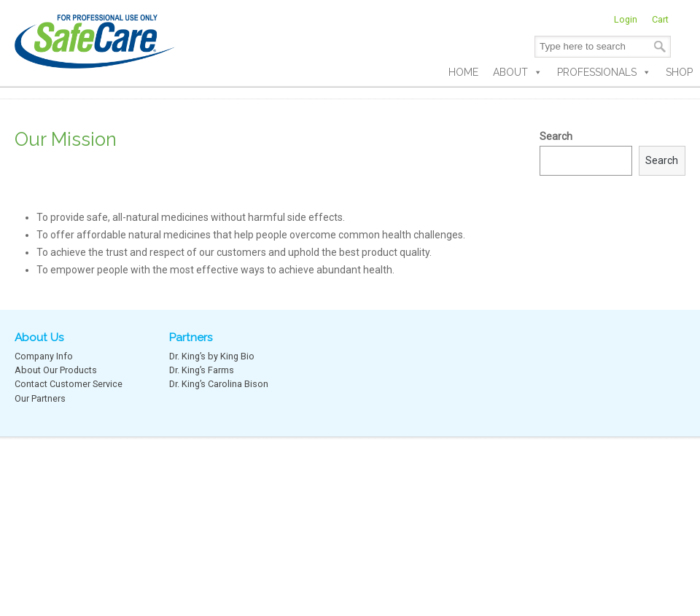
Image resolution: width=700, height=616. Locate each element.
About (518, 72)
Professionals (604, 72)
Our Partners (40, 398)
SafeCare (95, 36)
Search (556, 136)
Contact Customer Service (69, 384)
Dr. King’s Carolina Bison (219, 384)
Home (463, 72)
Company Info (44, 356)
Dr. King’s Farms (202, 370)
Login (626, 19)
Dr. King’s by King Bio (212, 356)
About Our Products (56, 370)
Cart (660, 19)
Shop (679, 72)
